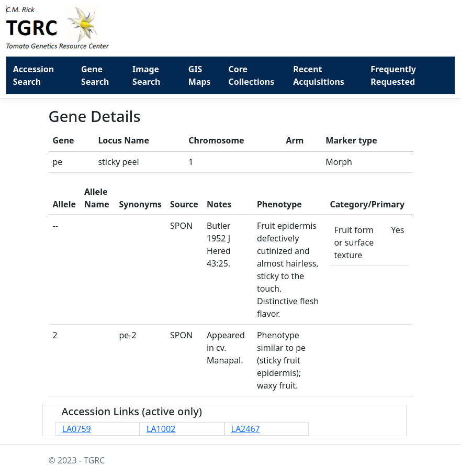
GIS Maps (200, 75)
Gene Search (95, 75)
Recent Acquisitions (319, 75)
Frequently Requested (393, 75)
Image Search (146, 75)
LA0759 (77, 429)
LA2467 (246, 429)
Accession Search (33, 75)
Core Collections (252, 75)
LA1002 (161, 429)
